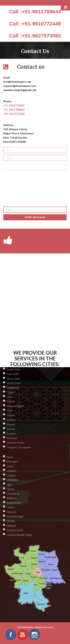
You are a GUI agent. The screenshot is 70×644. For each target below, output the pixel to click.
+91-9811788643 (14, 110)
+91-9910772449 (14, 105)
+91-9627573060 (14, 114)
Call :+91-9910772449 (35, 24)
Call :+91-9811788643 (35, 12)
